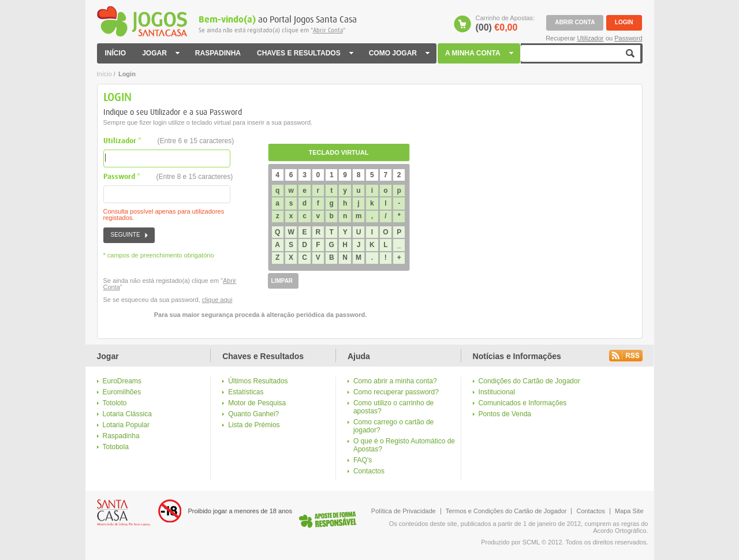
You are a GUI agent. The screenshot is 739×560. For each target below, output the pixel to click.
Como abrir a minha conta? (395, 381)
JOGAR (161, 53)
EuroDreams (122, 381)
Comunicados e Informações (523, 403)
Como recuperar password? (396, 392)
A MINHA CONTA (480, 53)
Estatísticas (246, 392)
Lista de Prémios (254, 425)
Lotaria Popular (126, 425)
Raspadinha (121, 436)
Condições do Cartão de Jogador (529, 381)
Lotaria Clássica (127, 414)
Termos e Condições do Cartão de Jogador (506, 511)
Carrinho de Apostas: (505, 24)
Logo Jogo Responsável (327, 519)
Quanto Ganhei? (253, 414)
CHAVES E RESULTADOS (305, 53)
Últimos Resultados (258, 381)
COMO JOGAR (399, 53)
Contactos (369, 471)
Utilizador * (169, 141)
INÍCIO (116, 53)
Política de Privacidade (404, 511)
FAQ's (363, 460)
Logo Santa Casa (124, 513)
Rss (626, 356)
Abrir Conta (328, 30)
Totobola (116, 447)
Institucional (497, 392)
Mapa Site (629, 511)
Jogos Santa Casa (142, 21)
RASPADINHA (218, 53)
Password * (168, 177)
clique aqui (217, 300)
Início (104, 74)
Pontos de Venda (505, 414)
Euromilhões (122, 392)
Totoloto (115, 403)
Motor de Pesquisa (257, 403)
